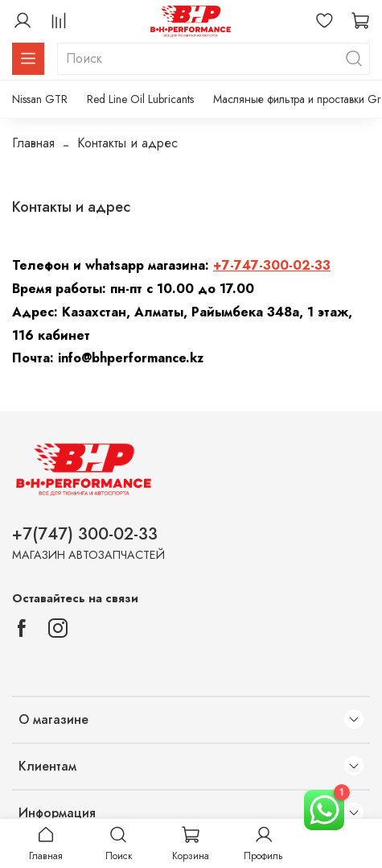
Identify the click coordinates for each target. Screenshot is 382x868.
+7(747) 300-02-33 (85, 534)
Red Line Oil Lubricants (140, 99)
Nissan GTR (40, 99)
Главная (33, 143)
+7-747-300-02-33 (272, 265)
